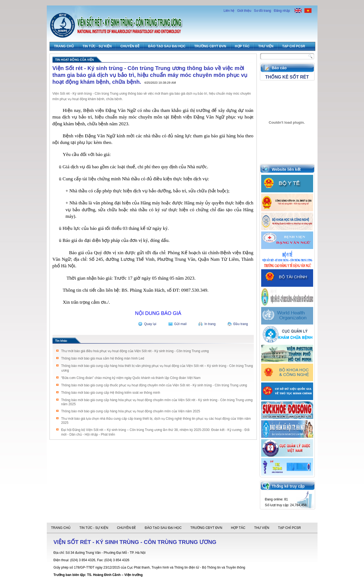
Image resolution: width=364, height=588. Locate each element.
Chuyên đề (130, 46)
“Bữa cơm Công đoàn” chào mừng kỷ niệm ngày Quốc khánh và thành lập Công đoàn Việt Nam (131, 378)
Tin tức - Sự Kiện (97, 46)
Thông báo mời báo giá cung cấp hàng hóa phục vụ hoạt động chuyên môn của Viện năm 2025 (131, 411)
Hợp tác (242, 46)
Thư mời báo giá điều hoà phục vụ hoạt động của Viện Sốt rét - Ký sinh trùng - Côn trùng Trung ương (135, 351)
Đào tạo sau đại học (167, 46)
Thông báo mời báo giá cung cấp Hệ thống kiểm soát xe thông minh (111, 393)
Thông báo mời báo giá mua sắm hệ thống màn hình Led (103, 358)
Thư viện (266, 46)
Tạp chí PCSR (294, 46)
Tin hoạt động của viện (75, 60)
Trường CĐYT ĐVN (210, 46)
